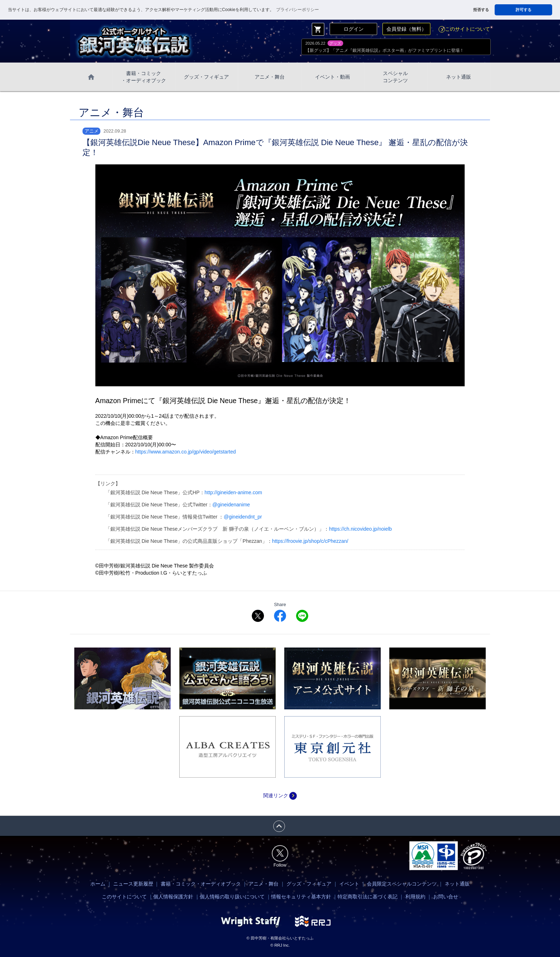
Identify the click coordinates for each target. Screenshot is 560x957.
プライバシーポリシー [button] (297, 10)
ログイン (354, 29)
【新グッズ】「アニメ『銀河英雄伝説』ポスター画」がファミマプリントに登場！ (385, 50)
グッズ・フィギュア (206, 77)
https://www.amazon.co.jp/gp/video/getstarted (186, 452)
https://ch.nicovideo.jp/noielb (360, 529)
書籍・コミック (144, 77)
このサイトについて (464, 29)
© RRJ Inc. (280, 945)
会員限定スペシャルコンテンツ (402, 884)
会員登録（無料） (406, 29)
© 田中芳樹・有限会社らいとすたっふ (280, 938)
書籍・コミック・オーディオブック (201, 884)
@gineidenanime (231, 505)
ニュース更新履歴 (133, 884)
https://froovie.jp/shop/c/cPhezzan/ (310, 541)
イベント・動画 (332, 77)
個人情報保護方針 (173, 897)
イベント (349, 884)
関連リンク (280, 795)
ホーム (98, 884)
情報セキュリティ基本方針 (301, 897)
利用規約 (415, 897)
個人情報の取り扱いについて (232, 897)
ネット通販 (459, 77)
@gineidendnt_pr (243, 517)
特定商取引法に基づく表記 (367, 897)
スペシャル (395, 77)
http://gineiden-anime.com (233, 492)
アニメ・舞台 (270, 77)
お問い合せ (446, 897)
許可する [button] (524, 10)
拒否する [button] (481, 10)
